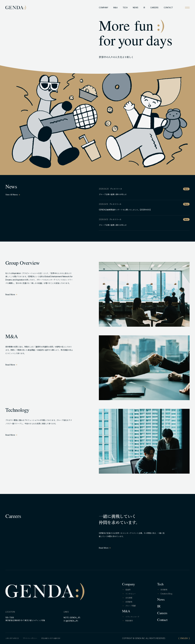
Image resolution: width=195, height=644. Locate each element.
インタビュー (131, 594)
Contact (162, 620)
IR (144, 8)
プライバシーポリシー (30, 638)
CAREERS (154, 8)
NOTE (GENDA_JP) (72, 618)
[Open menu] (187, 7)
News (161, 600)
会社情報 (129, 598)
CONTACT (168, 8)
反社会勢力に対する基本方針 (51, 638)
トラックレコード (132, 617)
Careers (162, 614)
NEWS (136, 8)
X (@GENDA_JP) (71, 621)
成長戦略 (129, 602)
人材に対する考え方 (12, 638)
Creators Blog (166, 594)
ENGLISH (184, 638)
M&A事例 (129, 621)
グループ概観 (131, 606)
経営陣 (128, 590)
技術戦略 (164, 590)
